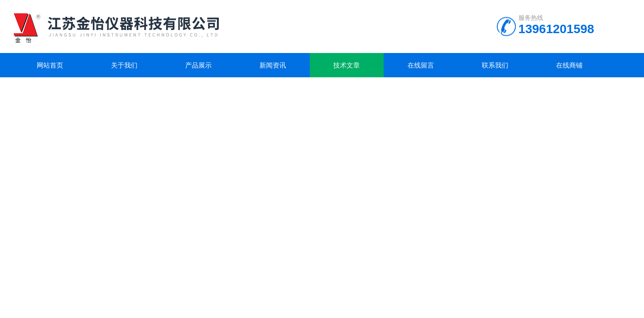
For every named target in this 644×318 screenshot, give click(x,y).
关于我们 (124, 65)
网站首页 (50, 65)
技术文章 (347, 65)
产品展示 (198, 65)
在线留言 (421, 65)
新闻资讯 (273, 65)
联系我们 (495, 65)
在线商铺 (569, 65)
